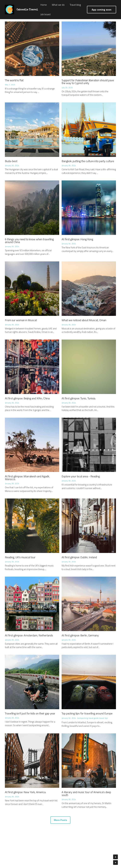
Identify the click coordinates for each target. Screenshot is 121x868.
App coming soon (102, 10)
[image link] (10, 9)
